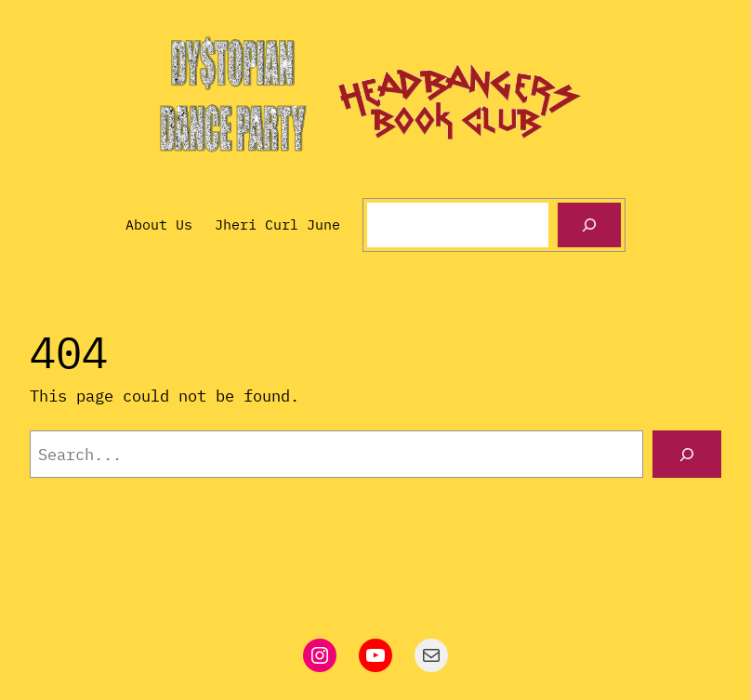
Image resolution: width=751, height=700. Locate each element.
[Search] (589, 225)
